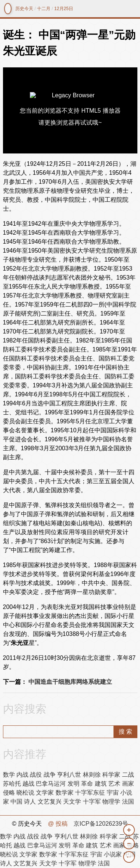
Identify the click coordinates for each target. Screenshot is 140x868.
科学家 (111, 775)
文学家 (45, 793)
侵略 (9, 793)
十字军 (92, 802)
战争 (50, 775)
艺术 (114, 784)
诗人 (30, 802)
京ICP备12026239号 (101, 824)
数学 (9, 775)
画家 (128, 784)
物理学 (111, 802)
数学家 (65, 793)
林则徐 (92, 775)
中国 (16, 802)
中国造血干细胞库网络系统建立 (70, 682)
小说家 (113, 854)
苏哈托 (12, 784)
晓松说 (25, 793)
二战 (128, 775)
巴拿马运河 (51, 784)
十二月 (44, 9)
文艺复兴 (50, 802)
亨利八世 (69, 775)
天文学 (72, 802)
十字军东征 (90, 793)
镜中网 (8, 9)
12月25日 (64, 9)
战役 (36, 775)
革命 (87, 784)
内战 (22, 775)
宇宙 (113, 793)
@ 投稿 (58, 824)
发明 (74, 784)
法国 (128, 802)
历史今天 (24, 9)
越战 (28, 784)
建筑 (101, 784)
